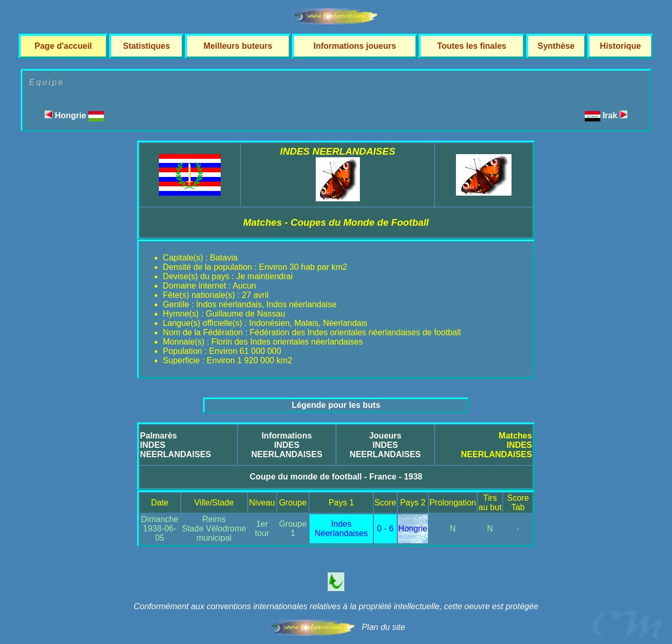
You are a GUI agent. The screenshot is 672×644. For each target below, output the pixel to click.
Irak (615, 115)
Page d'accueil (64, 46)
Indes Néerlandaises (341, 529)
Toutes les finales (472, 46)
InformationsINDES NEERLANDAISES (287, 445)
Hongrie (74, 115)
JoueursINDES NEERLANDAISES (385, 445)
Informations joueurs (354, 46)
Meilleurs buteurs (238, 46)
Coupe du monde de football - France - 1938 (336, 477)
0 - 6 (385, 529)
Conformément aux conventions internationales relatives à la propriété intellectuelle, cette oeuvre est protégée (336, 606)
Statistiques (147, 46)
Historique (620, 46)
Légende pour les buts (336, 405)
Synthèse (556, 46)
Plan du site (383, 627)
